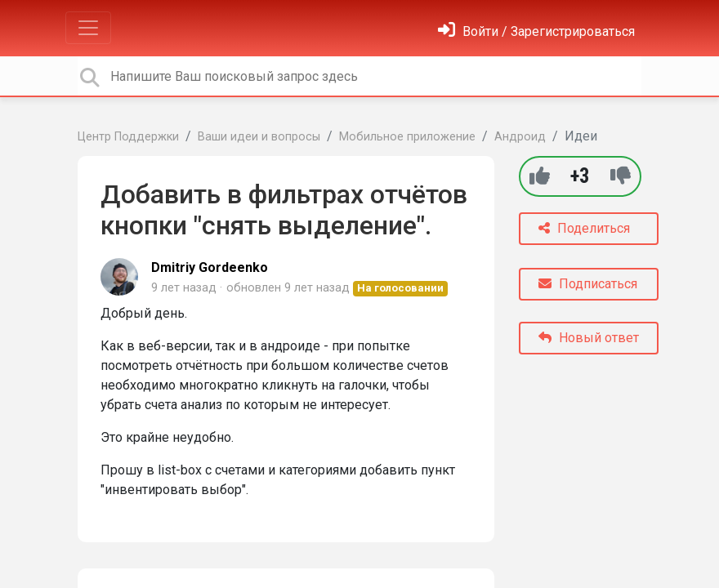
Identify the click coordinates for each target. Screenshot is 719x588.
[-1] (621, 176)
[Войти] (536, 31)
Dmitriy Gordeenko (210, 267)
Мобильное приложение (407, 137)
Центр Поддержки (128, 137)
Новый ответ (589, 338)
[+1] (540, 176)
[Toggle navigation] (88, 28)
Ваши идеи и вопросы (259, 137)
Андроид (520, 137)
